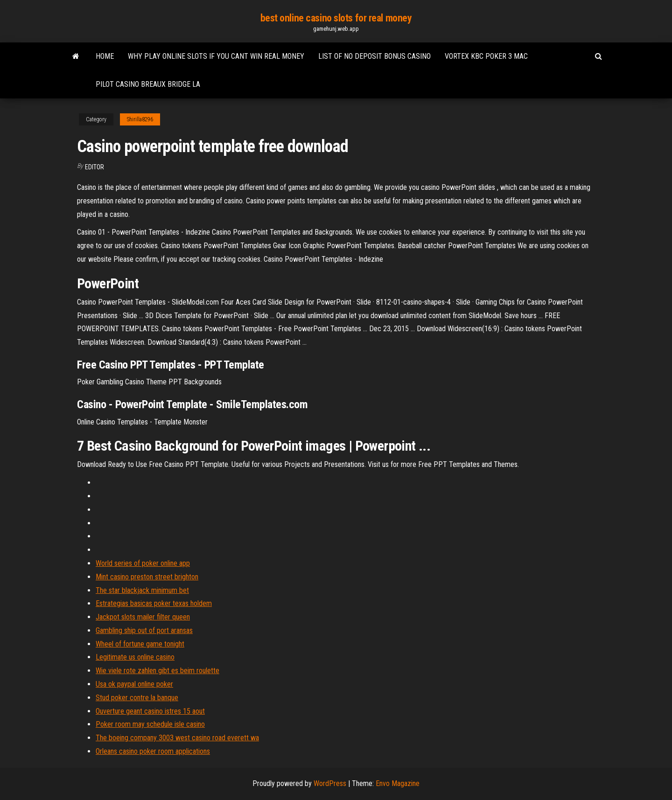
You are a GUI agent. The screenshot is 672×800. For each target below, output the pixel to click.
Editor (94, 167)
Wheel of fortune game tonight (140, 644)
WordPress (330, 783)
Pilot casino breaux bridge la (148, 84)
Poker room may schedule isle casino (150, 724)
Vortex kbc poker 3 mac (486, 56)
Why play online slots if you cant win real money (216, 56)
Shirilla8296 (140, 119)
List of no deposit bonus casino (374, 56)
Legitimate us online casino (135, 657)
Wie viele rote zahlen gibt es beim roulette (157, 671)
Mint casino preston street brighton (147, 577)
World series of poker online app (143, 563)
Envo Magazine (398, 783)
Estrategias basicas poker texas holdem (154, 603)
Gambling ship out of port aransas (144, 630)
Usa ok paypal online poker (134, 684)
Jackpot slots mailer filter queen (143, 617)
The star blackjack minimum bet (142, 590)
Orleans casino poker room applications (153, 751)
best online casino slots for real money (336, 18)
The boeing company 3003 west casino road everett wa (177, 738)
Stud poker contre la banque (137, 698)
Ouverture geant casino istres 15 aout (150, 711)
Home (105, 56)
